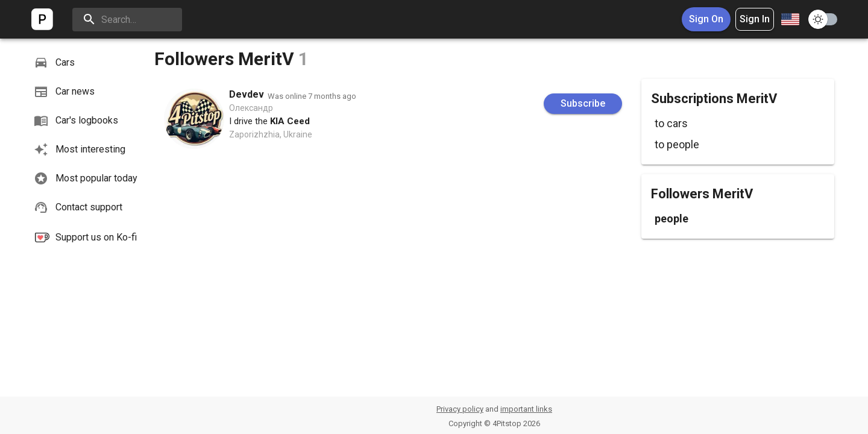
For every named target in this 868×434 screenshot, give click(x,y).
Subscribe (583, 104)
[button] (87, 63)
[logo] (42, 19)
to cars (671, 123)
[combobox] (789, 19)
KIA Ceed (290, 121)
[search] (127, 20)
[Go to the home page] (42, 19)
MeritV (266, 59)
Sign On (706, 19)
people (671, 219)
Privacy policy (460, 409)
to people (677, 144)
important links (526, 409)
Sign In (755, 19)
